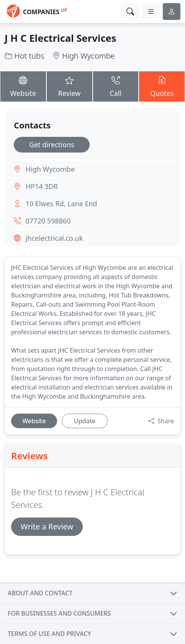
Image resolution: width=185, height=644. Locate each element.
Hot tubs (29, 56)
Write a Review (47, 527)
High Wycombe (88, 56)
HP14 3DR (42, 186)
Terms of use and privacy (49, 634)
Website (23, 86)
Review (70, 86)
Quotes (162, 86)
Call (116, 86)
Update (85, 421)
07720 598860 (48, 221)
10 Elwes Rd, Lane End (61, 204)
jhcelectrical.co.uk (54, 238)
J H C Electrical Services (61, 38)
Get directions (52, 145)
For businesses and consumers (59, 613)
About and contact (40, 593)
